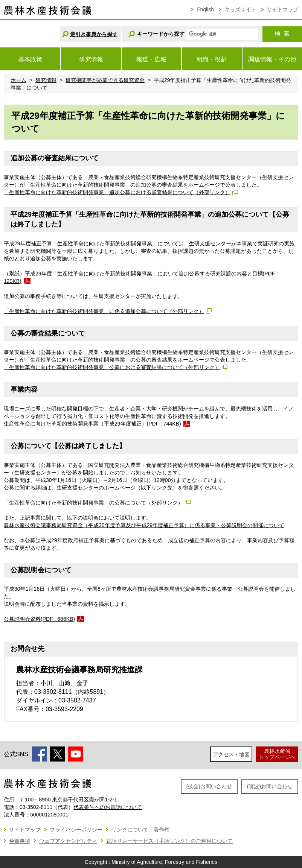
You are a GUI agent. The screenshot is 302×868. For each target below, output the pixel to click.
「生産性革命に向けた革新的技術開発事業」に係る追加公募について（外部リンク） (104, 311)
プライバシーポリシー (76, 830)
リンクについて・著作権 (140, 830)
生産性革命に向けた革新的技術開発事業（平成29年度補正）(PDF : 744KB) (92, 424)
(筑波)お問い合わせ (270, 786)
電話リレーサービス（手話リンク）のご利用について (169, 841)
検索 (282, 34)
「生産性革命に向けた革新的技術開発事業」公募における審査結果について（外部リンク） (112, 367)
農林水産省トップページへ (277, 754)
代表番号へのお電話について (108, 807)
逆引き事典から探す (94, 34)
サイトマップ (282, 9)
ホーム (18, 80)
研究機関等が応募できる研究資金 (105, 80)
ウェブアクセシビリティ (68, 841)
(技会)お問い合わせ (209, 786)
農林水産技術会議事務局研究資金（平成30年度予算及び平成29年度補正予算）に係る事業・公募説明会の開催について (144, 525)
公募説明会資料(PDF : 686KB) (39, 619)
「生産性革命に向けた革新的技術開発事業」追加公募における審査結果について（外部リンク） (117, 192)
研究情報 (46, 80)
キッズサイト (240, 9)
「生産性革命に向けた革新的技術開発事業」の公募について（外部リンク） (93, 503)
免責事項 (20, 841)
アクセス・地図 (231, 754)
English (205, 9)
